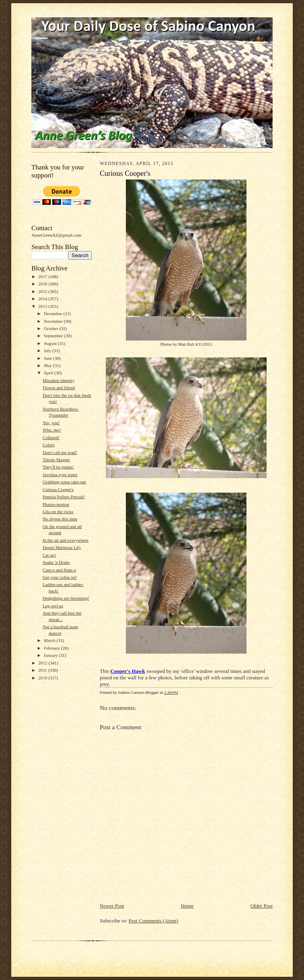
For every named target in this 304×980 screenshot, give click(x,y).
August (51, 343)
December (54, 314)
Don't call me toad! (60, 452)
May (48, 365)
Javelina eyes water (60, 475)
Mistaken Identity (59, 380)
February (52, 648)
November (54, 321)
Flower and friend (59, 388)
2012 (43, 663)
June (48, 358)
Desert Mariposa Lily (62, 547)
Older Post (262, 906)
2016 (43, 284)
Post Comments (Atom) (154, 921)
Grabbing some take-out (64, 482)
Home (187, 906)
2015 (43, 291)
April (49, 373)
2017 (43, 276)
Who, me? (52, 430)
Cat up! (49, 555)
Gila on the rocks (58, 512)
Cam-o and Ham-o (59, 570)
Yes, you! (51, 423)
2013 (43, 306)
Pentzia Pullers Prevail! (64, 497)
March (50, 640)
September (54, 336)
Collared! (51, 437)
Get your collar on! (60, 577)
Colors (49, 445)
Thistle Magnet (56, 460)
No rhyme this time (60, 519)
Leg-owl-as (53, 606)
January (51, 655)
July (48, 351)
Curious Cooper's (58, 489)
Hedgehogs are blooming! (66, 598)
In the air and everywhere (66, 540)
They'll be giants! (58, 467)
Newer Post (112, 906)
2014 (43, 299)
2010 (43, 678)
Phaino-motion (56, 504)
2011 (43, 670)
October (52, 328)
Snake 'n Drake (56, 562)
